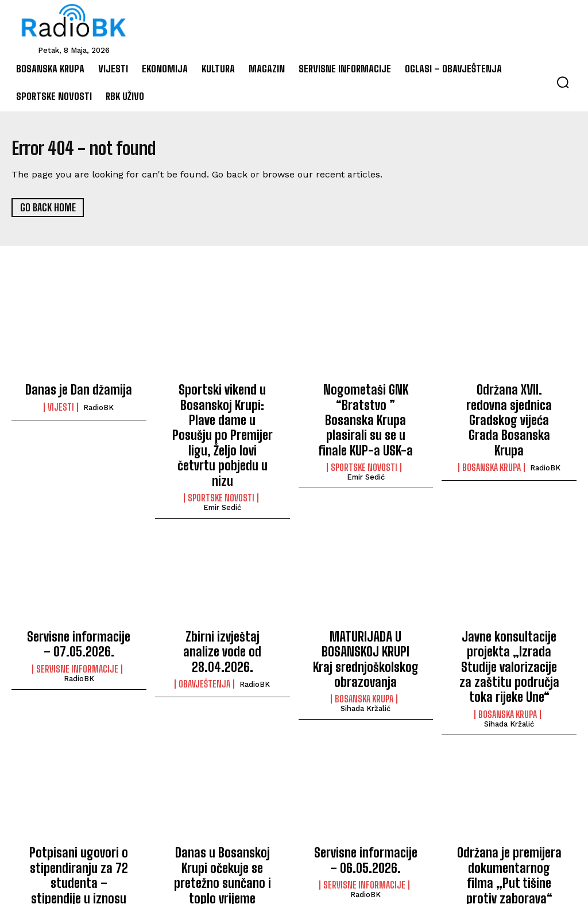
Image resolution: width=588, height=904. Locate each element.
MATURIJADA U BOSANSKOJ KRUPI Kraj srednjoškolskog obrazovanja (365, 611)
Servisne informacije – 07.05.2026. (79, 598)
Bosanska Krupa (492, 430)
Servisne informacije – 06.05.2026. (365, 789)
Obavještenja (204, 620)
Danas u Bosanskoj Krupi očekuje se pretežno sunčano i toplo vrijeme (223, 795)
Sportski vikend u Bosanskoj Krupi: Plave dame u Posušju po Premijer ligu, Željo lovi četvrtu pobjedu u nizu (223, 414)
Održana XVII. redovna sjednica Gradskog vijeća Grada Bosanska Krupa (509, 402)
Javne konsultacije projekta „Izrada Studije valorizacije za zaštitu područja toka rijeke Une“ (509, 611)
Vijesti (61, 405)
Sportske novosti (221, 455)
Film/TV (481, 836)
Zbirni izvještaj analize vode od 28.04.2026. (223, 598)
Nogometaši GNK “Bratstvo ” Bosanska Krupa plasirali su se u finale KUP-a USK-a (366, 408)
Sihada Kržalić (365, 655)
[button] (563, 82)
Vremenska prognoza (221, 823)
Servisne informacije (77, 620)
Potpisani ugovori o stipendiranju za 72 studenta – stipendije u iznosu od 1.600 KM (79, 801)
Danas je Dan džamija (79, 389)
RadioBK (98, 406)
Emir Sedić (222, 464)
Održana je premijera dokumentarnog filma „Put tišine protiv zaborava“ (509, 801)
